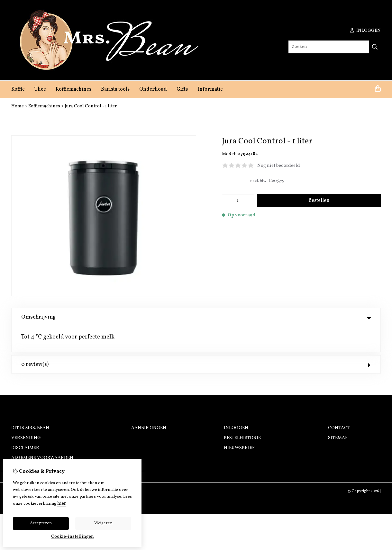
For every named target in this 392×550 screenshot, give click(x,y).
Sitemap (338, 413)
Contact (339, 403)
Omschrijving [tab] (196, 317)
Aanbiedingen (149, 403)
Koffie (18, 89)
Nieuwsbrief (239, 423)
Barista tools (115, 89)
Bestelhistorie (242, 413)
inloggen (365, 31)
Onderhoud (153, 89)
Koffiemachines (73, 89)
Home (18, 106)
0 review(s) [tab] (196, 339)
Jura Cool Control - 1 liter (91, 106)
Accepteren (41, 523)
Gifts (182, 89)
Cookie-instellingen (73, 537)
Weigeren (103, 523)
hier (62, 504)
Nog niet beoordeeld (279, 166)
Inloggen (236, 403)
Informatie (210, 89)
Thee (40, 89)
